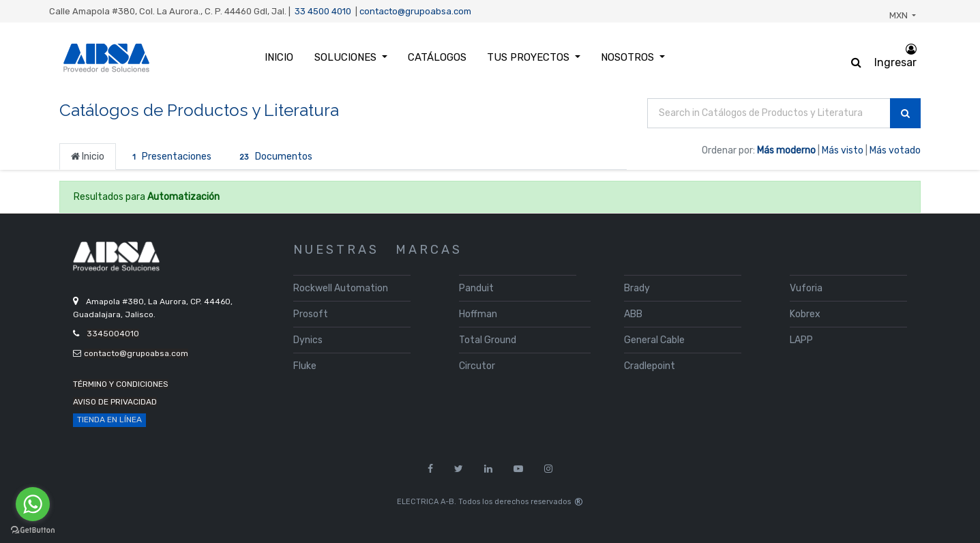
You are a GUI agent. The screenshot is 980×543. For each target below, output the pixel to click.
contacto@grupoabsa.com (415, 11)
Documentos (273, 157)
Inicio (88, 157)
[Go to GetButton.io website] (33, 530)
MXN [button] (900, 15)
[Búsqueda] (905, 114)
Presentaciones (169, 157)
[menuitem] (279, 58)
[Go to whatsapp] (33, 504)
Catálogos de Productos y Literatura (199, 110)
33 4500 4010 (323, 11)
